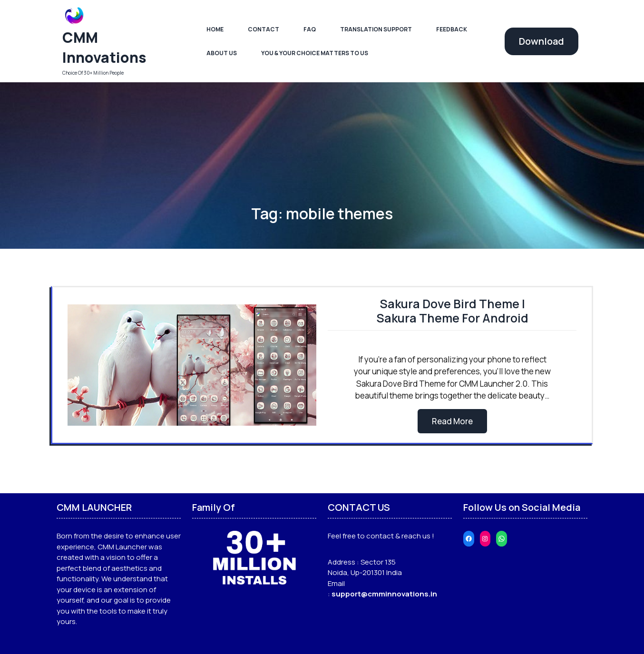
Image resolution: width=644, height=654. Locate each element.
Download (542, 41)
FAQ (310, 29)
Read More (452, 421)
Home (215, 29)
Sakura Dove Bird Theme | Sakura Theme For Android (452, 311)
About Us (222, 53)
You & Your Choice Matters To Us (315, 53)
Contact (263, 29)
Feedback (452, 29)
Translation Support (376, 29)
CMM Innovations (104, 47)
